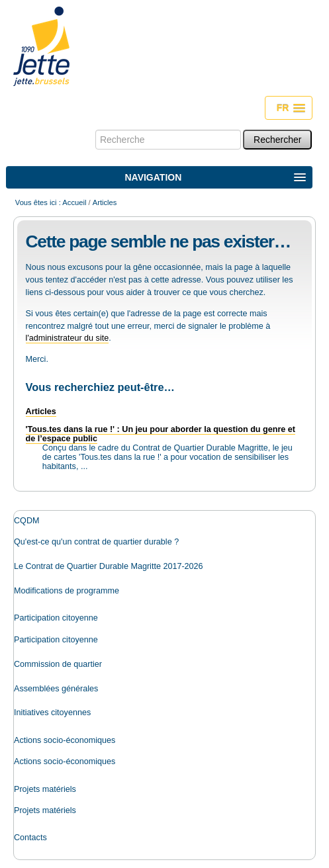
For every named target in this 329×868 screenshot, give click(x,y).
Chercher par (95, 129)
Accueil (74, 202)
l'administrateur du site (68, 338)
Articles (41, 412)
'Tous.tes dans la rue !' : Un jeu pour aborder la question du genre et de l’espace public (161, 434)
